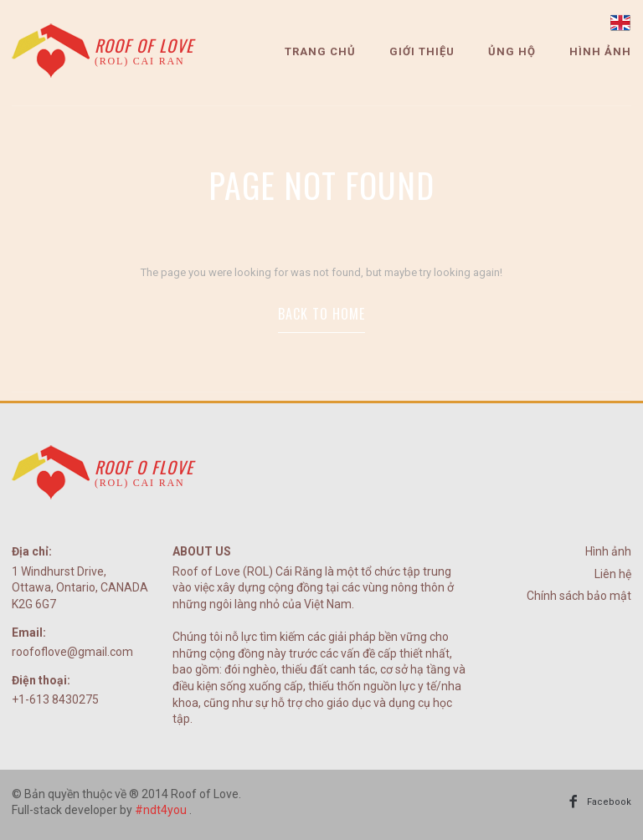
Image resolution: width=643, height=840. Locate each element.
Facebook (609, 802)
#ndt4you (161, 810)
